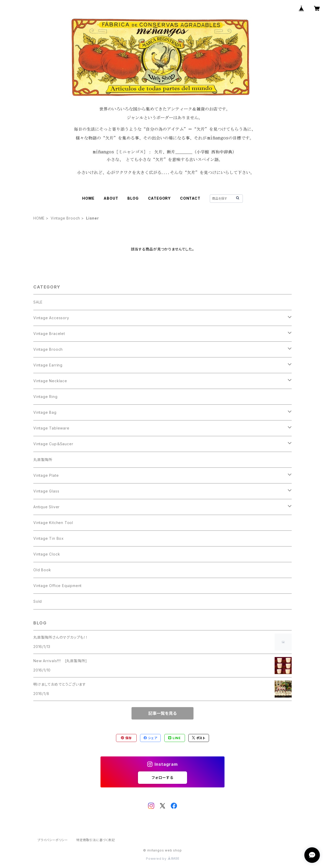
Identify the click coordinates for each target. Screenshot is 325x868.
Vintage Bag (45, 412)
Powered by (162, 859)
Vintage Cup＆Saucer (53, 444)
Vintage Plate (46, 475)
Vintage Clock (47, 554)
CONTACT (190, 198)
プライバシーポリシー (53, 840)
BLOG (133, 198)
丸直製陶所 (43, 460)
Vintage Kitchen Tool (53, 523)
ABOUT (111, 198)
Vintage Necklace (50, 381)
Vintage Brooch (65, 218)
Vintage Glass (46, 491)
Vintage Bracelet (49, 334)
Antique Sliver (47, 507)
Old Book (42, 570)
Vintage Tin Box (49, 538)
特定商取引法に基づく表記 (96, 840)
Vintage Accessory (51, 318)
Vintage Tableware (51, 428)
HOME (88, 198)
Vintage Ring (45, 397)
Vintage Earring (48, 365)
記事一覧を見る (162, 713)
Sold (38, 601)
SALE (38, 302)
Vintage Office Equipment (57, 586)
